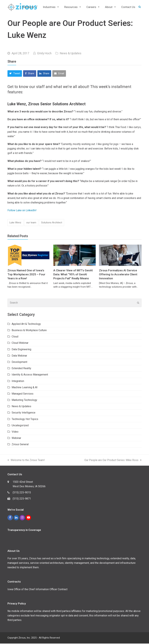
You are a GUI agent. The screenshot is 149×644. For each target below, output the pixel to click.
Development (19, 363)
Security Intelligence (24, 413)
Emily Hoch (44, 54)
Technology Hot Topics (25, 420)
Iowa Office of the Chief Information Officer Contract (37, 590)
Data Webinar (19, 356)
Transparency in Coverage (24, 530)
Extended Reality (21, 369)
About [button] (111, 7)
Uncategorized (20, 426)
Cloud (15, 337)
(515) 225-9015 (22, 493)
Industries (51, 7)
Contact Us (128, 7)
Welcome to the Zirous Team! (26, 461)
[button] (15, 74)
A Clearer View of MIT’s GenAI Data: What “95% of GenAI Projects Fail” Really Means (73, 275)
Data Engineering (21, 350)
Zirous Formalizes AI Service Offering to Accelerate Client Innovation (118, 275)
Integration (18, 382)
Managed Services (23, 394)
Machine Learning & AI (25, 388)
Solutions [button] (30, 7)
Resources (73, 7)
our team (31, 223)
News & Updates (71, 54)
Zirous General (20, 445)
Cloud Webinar (20, 344)
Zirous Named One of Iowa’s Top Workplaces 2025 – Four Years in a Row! (26, 275)
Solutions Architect (52, 223)
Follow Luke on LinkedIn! (22, 211)
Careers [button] (93, 7)
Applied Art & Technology (26, 325)
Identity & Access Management (30, 375)
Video (15, 432)
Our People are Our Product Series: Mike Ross (113, 461)
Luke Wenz (15, 223)
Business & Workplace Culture (29, 331)
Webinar (16, 439)
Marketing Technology (24, 401)
